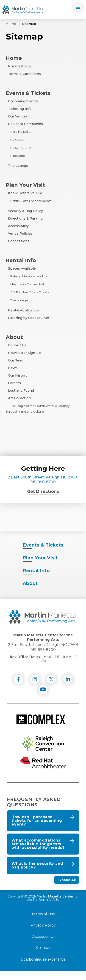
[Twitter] (51, 689)
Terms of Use (43, 924)
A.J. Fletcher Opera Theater (31, 292)
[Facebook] (18, 689)
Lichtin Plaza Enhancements (31, 201)
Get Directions (43, 491)
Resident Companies (25, 124)
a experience (43, 969)
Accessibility (18, 226)
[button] (43, 830)
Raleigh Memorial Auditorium (32, 276)
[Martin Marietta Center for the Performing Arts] (43, 626)
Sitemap (43, 957)
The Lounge (18, 166)
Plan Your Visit (25, 185)
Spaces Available (22, 268)
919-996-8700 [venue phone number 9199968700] (43, 482)
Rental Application (24, 310)
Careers (14, 383)
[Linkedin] (68, 689)
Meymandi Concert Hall (27, 284)
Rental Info (21, 260)
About (14, 337)
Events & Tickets (28, 93)
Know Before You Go (25, 193)
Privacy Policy (20, 66)
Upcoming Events (23, 101)
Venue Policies (20, 234)
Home (11, 24)
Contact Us (17, 345)
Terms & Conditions (24, 74)
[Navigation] (78, 7)
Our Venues (18, 116)
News (13, 368)
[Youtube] (43, 699)
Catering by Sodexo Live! (28, 318)
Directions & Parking (25, 218)
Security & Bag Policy (25, 211)
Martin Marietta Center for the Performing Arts (23, 10)
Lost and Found (21, 390)
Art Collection (19, 398)
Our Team (16, 360)
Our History (18, 375)
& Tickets (43, 554)
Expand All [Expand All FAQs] (67, 889)
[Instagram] (35, 689)
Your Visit (40, 567)
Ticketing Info (20, 109)
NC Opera (17, 140)
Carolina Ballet (21, 132)
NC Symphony (21, 148)
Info (36, 580)
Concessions (19, 241)
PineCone (18, 156)
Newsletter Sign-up (24, 353)
